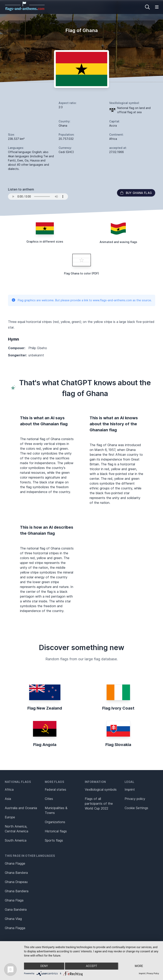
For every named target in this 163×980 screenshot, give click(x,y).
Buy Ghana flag (136, 193)
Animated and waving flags (118, 242)
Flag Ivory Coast (118, 708)
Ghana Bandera (16, 873)
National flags (18, 782)
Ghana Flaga (14, 900)
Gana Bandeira (16, 909)
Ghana (63, 126)
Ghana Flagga (15, 928)
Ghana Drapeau (16, 882)
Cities (49, 799)
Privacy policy (135, 799)
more (139, 966)
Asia (8, 799)
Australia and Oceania (21, 808)
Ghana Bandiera (17, 891)
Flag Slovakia (118, 745)
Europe (10, 817)
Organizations (55, 822)
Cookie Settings (136, 808)
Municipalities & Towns (56, 810)
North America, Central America (16, 829)
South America (16, 840)
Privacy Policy (153, 973)
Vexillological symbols (101, 789)
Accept (91, 966)
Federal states (55, 789)
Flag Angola (45, 745)
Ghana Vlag (13, 919)
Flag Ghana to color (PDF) (81, 273)
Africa (9, 789)
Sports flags (54, 840)
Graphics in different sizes (45, 241)
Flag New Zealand (45, 708)
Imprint (130, 789)
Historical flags (56, 831)
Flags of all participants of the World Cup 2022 (99, 804)
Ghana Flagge (15, 863)
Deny (44, 966)
